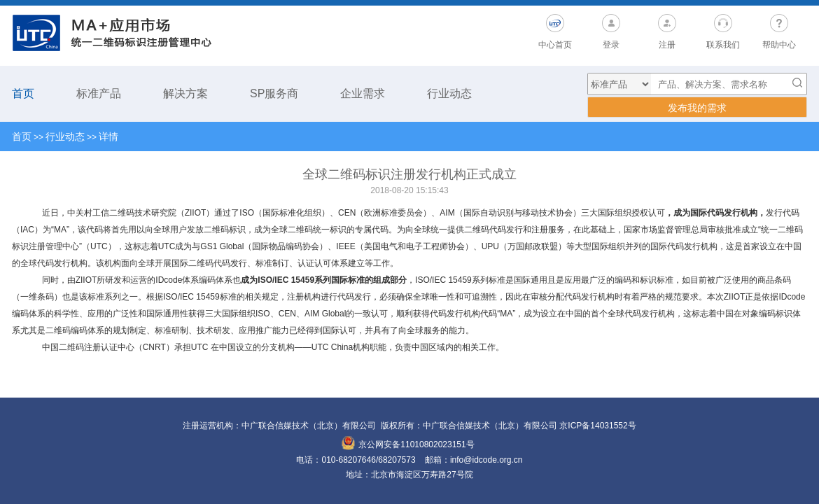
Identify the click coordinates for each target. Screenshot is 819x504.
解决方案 (185, 93)
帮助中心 (779, 45)
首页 (23, 93)
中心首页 (555, 45)
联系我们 (723, 45)
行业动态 (449, 93)
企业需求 (363, 93)
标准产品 (99, 93)
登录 (611, 45)
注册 (667, 45)
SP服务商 (274, 93)
